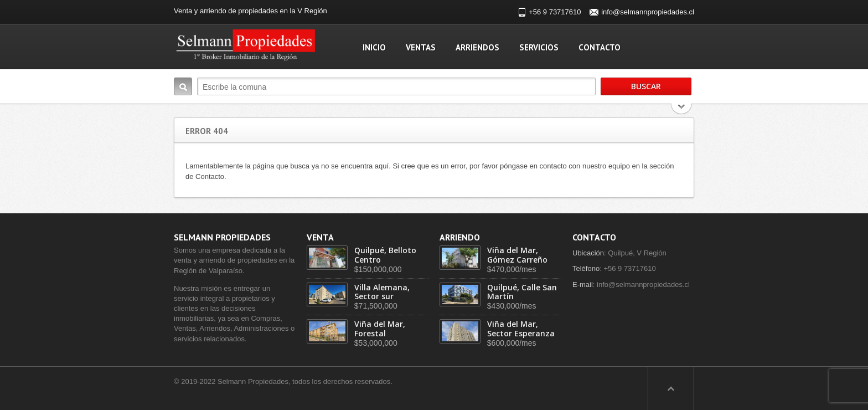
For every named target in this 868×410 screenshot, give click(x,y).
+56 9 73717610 (555, 12)
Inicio (374, 47)
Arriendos (477, 47)
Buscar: (183, 86)
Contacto (600, 47)
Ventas (421, 47)
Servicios (539, 47)
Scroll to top (671, 388)
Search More (682, 110)
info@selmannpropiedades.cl (648, 12)
